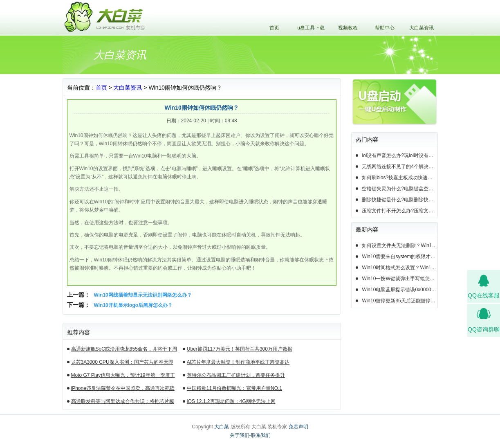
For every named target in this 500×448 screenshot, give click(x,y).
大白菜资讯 (422, 28)
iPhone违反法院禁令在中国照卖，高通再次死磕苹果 (123, 389)
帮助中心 (385, 28)
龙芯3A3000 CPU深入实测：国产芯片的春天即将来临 (122, 363)
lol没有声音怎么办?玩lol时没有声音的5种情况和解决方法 (399, 155)
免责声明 (298, 427)
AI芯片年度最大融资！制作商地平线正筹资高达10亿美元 (238, 363)
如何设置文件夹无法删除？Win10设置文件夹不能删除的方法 (399, 245)
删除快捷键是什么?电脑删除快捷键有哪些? (399, 200)
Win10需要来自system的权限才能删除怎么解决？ (399, 257)
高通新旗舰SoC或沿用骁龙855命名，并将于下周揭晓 (124, 350)
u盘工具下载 (311, 28)
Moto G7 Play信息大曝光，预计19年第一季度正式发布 (123, 376)
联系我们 (261, 435)
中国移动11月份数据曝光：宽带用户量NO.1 (234, 388)
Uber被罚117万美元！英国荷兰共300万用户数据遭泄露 (240, 350)
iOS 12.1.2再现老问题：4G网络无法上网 (231, 401)
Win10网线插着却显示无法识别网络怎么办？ (143, 295)
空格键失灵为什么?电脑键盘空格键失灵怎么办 (399, 189)
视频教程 (348, 28)
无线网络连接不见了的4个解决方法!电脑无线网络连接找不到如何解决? (399, 167)
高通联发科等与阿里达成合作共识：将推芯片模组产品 (123, 403)
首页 (274, 28)
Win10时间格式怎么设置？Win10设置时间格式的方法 (399, 268)
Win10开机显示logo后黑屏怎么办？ (133, 305)
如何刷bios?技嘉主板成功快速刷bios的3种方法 (399, 178)
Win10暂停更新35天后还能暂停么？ (399, 301)
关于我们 (240, 435)
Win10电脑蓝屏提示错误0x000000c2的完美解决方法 (399, 290)
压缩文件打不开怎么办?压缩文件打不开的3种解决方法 (399, 211)
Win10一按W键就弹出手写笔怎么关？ (399, 279)
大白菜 (222, 427)
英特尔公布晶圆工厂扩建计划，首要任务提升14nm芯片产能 (236, 376)
